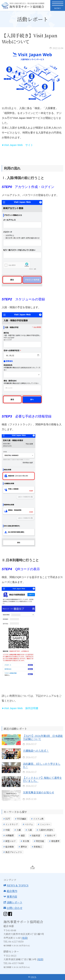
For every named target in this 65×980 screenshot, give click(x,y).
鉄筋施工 (38, 847)
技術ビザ (51, 836)
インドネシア (12, 824)
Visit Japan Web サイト (19, 145)
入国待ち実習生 (46, 830)
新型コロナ (11, 841)
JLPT (8, 819)
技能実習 (36, 836)
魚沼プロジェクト (14, 852)
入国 (30, 830)
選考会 (24, 847)
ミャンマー (45, 824)
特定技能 (40, 841)
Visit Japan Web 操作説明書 (21, 708)
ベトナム (29, 824)
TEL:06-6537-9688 (14, 963)
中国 (7, 830)
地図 (25, 938)
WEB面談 (22, 819)
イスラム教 (38, 819)
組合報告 (10, 847)
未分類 (26, 841)
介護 (19, 830)
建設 (23, 836)
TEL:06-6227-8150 (14, 941)
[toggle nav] (58, 5)
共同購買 (10, 836)
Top (32, 868)
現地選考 (55, 841)
